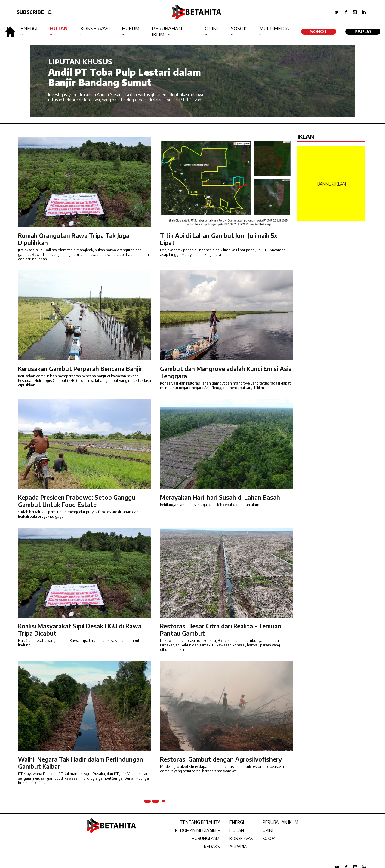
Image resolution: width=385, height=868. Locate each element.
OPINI (268, 830)
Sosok (239, 29)
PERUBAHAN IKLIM (280, 822)
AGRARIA (238, 847)
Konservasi (95, 29)
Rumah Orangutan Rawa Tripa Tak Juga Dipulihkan (74, 239)
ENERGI (237, 822)
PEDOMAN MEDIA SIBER (198, 830)
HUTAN (237, 830)
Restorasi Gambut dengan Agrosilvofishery (221, 759)
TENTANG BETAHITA (200, 822)
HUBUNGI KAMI (206, 838)
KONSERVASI (242, 838)
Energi (29, 29)
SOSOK (269, 838)
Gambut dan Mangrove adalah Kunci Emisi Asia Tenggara (226, 372)
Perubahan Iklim (167, 32)
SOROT (319, 32)
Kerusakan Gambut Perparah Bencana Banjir (80, 368)
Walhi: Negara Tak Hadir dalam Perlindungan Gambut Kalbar (81, 763)
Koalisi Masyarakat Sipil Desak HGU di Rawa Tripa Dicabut (80, 629)
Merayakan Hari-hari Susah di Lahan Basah (220, 497)
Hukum (131, 29)
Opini (211, 29)
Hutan (59, 29)
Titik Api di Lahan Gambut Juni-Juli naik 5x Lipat (219, 239)
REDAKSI (212, 847)
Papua (363, 32)
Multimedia (274, 29)
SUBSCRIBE (30, 12)
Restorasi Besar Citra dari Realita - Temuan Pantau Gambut (221, 629)
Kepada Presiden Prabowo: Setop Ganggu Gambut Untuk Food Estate (77, 501)
